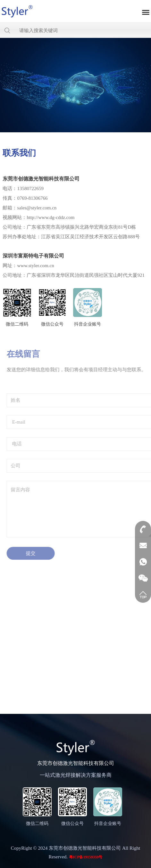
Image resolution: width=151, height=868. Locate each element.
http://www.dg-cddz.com (50, 217)
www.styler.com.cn (35, 266)
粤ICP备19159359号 (86, 857)
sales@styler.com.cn (36, 208)
